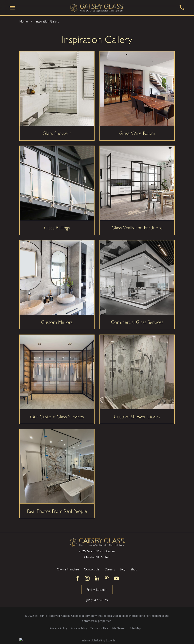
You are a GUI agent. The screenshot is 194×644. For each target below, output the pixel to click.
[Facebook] (78, 578)
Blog (123, 569)
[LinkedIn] (97, 578)
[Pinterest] (107, 578)
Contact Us (92, 569)
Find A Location (97, 589)
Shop (134, 569)
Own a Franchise (68, 569)
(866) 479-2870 (97, 600)
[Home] (97, 8)
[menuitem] (59, 629)
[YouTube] (116, 578)
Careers (110, 569)
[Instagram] (87, 578)
